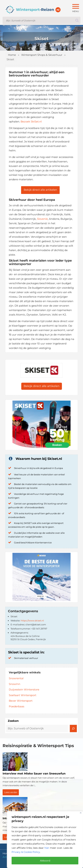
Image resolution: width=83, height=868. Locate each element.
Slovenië (42, 219)
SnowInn (15, 684)
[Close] (81, 813)
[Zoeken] (73, 728)
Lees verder (11, 792)
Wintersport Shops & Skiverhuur (42, 55)
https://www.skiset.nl (32, 621)
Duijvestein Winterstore (24, 689)
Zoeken (13, 721)
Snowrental (16, 678)
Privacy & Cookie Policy (26, 852)
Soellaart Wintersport (23, 695)
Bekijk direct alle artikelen (40, 190)
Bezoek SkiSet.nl (31, 122)
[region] (45, 840)
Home (12, 55)
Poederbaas (17, 706)
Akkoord (45, 861)
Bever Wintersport (21, 701)
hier (47, 848)
